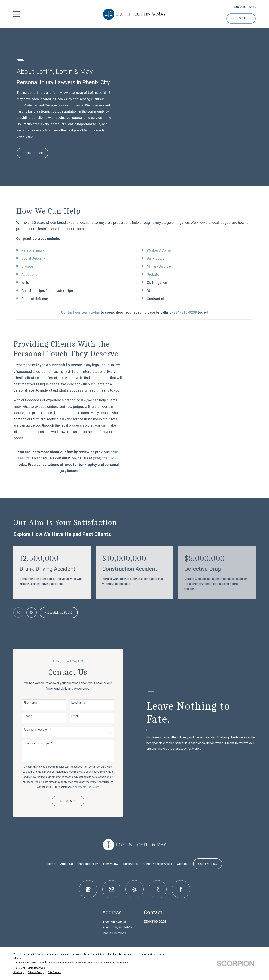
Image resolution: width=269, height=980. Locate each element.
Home (51, 864)
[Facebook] (181, 889)
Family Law (111, 864)
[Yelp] (134, 889)
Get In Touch (32, 153)
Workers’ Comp (159, 250)
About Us (66, 864)
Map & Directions (114, 933)
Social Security (33, 258)
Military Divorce (159, 266)
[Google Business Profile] (88, 889)
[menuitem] (19, 972)
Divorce (27, 266)
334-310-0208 (244, 7)
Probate (153, 275)
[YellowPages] (111, 889)
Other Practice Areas (158, 864)
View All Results (59, 612)
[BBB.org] (158, 889)
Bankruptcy (156, 258)
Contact (182, 864)
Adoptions (29, 275)
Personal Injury (88, 864)
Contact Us (241, 18)
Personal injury (33, 250)
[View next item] (32, 612)
